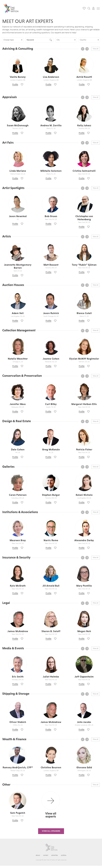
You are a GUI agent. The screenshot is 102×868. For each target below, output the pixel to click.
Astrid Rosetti (84, 77)
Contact (46, 855)
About (38, 855)
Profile (15, 84)
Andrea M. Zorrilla (51, 126)
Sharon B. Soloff (51, 631)
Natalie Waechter (18, 359)
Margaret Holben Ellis (84, 404)
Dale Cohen (18, 450)
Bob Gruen (51, 216)
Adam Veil (18, 313)
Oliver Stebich (18, 722)
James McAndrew (18, 631)
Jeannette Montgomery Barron (18, 266)
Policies (64, 855)
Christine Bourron (51, 768)
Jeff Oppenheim (84, 677)
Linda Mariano (18, 171)
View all (95, 49)
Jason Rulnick (51, 313)
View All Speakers (51, 831)
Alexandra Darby (84, 540)
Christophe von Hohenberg (84, 218)
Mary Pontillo (84, 586)
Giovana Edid (84, 768)
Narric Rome (51, 540)
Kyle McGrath (18, 586)
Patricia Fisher (84, 450)
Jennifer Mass (18, 404)
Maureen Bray (18, 540)
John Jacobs (84, 722)
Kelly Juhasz (84, 126)
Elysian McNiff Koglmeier (84, 359)
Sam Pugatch (18, 813)
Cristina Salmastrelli (84, 171)
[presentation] (83, 49)
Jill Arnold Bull (51, 586)
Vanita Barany (18, 77)
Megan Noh (84, 631)
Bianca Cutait (84, 313)
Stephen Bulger (51, 495)
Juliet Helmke (51, 677)
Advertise (55, 855)
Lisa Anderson (51, 77)
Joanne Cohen (51, 359)
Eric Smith (18, 677)
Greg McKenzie (51, 450)
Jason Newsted (18, 216)
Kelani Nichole (84, 495)
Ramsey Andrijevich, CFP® (18, 768)
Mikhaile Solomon (51, 171)
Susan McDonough (18, 126)
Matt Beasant (51, 265)
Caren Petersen (18, 495)
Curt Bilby (51, 404)
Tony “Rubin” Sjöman (84, 265)
